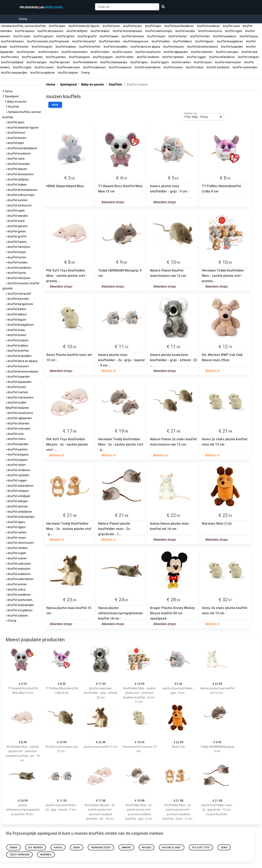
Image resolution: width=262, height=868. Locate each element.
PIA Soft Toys (201, 848)
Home (23, 19)
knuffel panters (56, 57)
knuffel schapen (249, 57)
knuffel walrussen (68, 67)
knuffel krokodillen (116, 47)
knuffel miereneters (75, 52)
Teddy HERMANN (19, 855)
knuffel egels (234, 31)
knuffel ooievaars (227, 52)
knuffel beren (111, 26)
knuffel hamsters (133, 36)
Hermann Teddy (101, 848)
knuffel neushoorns (148, 52)
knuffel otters (10, 57)
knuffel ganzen (43, 36)
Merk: (55, 105)
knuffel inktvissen (13, 41)
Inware (126, 848)
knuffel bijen (153, 26)
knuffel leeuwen (174, 47)
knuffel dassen (25, 31)
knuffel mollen (100, 52)
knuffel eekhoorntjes (159, 31)
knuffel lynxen (26, 52)
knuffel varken (181, 62)
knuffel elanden (17, 216)
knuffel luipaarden (19, 382)
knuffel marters (48, 52)
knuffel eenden (185, 31)
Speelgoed (12, 96)
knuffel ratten (125, 57)
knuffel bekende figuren (84, 26)
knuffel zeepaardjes (14, 73)
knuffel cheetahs (18, 164)
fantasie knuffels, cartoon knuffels (24, 26)
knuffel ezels (22, 36)
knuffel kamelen (110, 41)
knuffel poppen (103, 57)
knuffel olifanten (202, 52)
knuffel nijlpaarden (176, 52)
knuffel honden (200, 36)
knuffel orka (250, 52)
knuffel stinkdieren (85, 62)
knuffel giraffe (87, 36)
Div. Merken (36, 848)
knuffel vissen (203, 62)
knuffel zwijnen (68, 73)
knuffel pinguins (79, 57)
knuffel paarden (32, 57)
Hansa (58, 848)
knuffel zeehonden (245, 67)
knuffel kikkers (183, 41)
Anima (13, 848)
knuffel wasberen (120, 67)
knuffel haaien (109, 36)
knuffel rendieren (148, 57)
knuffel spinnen (60, 62)
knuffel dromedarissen (128, 31)
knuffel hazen (156, 36)
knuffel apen (57, 26)
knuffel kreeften (90, 47)
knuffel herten (178, 36)
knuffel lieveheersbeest (203, 47)
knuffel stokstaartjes (114, 62)
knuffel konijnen (42, 47)
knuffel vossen (44, 67)
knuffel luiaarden (232, 47)
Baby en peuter (18, 102)
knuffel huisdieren (225, 36)
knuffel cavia (231, 26)
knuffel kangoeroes (136, 41)
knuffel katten (161, 41)
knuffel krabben (66, 47)
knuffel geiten (66, 36)
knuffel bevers (133, 26)
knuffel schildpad (12, 62)
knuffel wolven (173, 67)
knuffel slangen (37, 62)
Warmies (46, 855)
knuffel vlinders (17, 548)
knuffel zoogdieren (43, 73)
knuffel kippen (205, 41)
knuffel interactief (84, 41)
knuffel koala (16, 330)
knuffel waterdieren (148, 67)
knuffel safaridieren (222, 57)
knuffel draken (100, 31)
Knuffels (14, 107)
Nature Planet (172, 848)
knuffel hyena (249, 36)
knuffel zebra (195, 67)
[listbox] (203, 117)
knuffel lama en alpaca (145, 47)
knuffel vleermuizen (228, 62)
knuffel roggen (197, 57)
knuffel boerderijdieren (179, 26)
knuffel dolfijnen (77, 31)
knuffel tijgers (160, 62)
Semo (224, 848)
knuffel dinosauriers (51, 31)
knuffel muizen (122, 52)
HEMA (77, 848)
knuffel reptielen (173, 57)
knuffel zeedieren (218, 67)
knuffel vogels (22, 67)
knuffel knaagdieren (230, 41)
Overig (85, 73)
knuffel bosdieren (209, 26)
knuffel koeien (19, 47)
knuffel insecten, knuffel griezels (48, 41)
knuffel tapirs (139, 62)
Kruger (147, 848)
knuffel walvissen (95, 67)
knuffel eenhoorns (210, 31)
